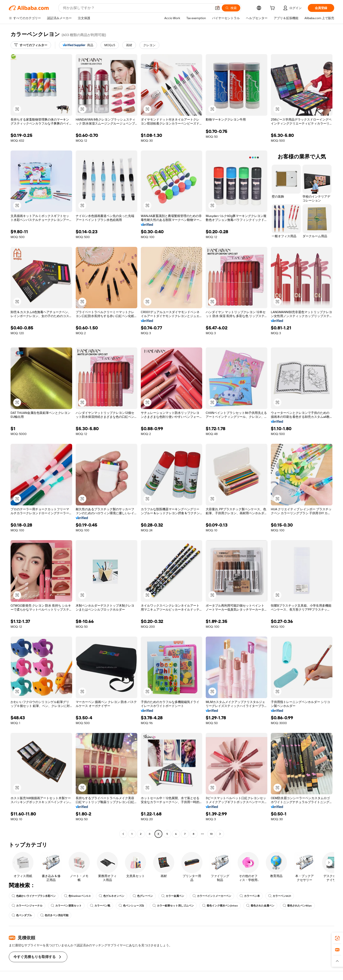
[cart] (273, 9)
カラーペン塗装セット (66, 906)
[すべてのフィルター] (31, 45)
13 (211, 834)
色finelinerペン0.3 (77, 896)
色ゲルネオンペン (112, 896)
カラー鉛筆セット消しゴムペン (173, 906)
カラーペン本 (250, 896)
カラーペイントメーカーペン (212, 896)
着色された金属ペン (260, 906)
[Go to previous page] (123, 834)
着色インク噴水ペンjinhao (220, 906)
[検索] (231, 8)
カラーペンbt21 (280, 896)
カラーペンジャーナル (27, 906)
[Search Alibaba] (137, 8)
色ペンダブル (22, 915)
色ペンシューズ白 (131, 906)
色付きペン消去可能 (54, 915)
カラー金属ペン (173, 896)
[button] (217, 8)
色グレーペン (143, 896)
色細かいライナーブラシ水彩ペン (34, 896)
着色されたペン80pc (297, 906)
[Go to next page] (220, 834)
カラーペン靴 (100, 906)
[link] (337, 938)
